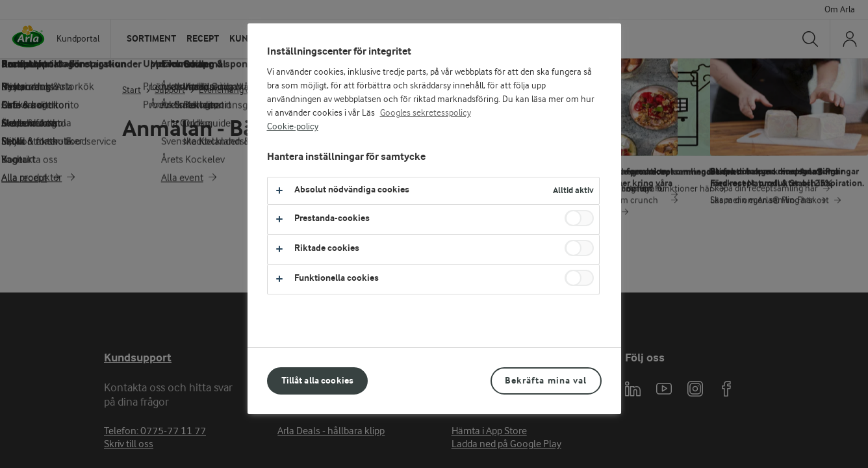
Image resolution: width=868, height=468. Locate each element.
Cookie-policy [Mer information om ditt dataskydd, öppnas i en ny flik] (293, 127)
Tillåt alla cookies (318, 381)
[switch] (579, 218)
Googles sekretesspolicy (426, 113)
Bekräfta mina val (546, 381)
